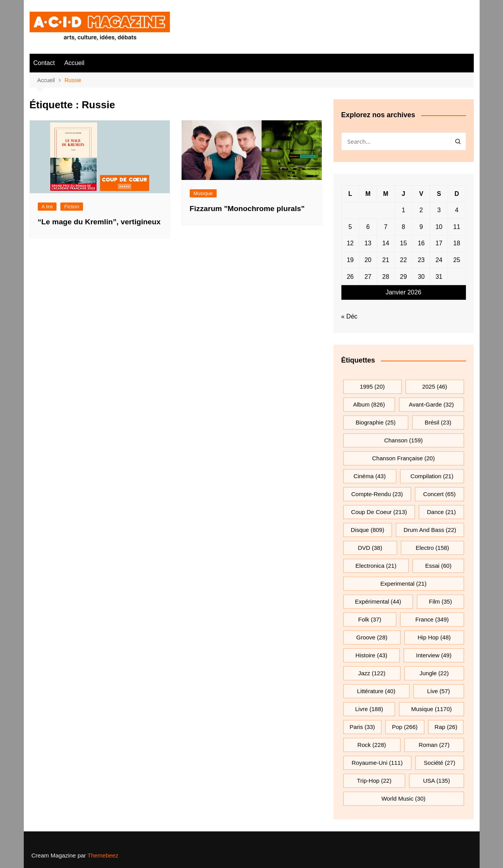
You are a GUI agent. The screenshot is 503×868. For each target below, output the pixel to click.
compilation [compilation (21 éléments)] (432, 476)
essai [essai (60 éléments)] (438, 566)
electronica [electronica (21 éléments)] (376, 566)
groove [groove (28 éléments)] (372, 637)
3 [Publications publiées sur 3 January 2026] (439, 210)
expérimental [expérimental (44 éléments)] (378, 601)
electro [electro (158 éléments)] (432, 548)
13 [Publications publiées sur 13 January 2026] (368, 243)
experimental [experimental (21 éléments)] (403, 584)
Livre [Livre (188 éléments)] (369, 709)
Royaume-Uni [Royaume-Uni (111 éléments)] (377, 763)
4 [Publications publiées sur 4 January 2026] (457, 210)
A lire (47, 207)
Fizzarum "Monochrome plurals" (247, 209)
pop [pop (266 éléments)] (405, 727)
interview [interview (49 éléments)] (434, 655)
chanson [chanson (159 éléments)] (403, 440)
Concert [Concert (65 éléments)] (439, 494)
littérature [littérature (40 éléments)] (376, 691)
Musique (203, 193)
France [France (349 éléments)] (432, 619)
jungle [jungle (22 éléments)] (434, 673)
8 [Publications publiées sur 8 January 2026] (403, 227)
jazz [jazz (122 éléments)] (372, 673)
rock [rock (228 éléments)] (372, 745)
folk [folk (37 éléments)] (370, 619)
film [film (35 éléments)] (440, 601)
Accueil (74, 63)
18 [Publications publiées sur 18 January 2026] (457, 243)
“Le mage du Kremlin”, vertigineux (99, 222)
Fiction (72, 207)
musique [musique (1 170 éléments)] (431, 709)
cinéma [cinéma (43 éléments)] (370, 476)
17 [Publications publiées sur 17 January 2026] (439, 243)
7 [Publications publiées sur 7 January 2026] (386, 227)
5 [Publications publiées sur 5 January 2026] (350, 227)
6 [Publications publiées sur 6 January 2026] (368, 227)
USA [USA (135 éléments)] (437, 781)
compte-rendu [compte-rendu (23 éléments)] (377, 494)
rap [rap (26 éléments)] (446, 727)
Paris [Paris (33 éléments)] (362, 727)
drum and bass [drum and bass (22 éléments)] (430, 530)
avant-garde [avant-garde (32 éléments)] (431, 404)
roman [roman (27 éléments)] (434, 745)
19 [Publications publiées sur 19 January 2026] (350, 260)
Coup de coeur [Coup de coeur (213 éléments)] (379, 512)
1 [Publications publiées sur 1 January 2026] (403, 210)
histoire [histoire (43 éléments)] (371, 655)
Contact (44, 63)
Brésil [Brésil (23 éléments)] (438, 422)
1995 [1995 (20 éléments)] (372, 386)
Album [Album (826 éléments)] (369, 404)
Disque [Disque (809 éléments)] (367, 530)
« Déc (349, 316)
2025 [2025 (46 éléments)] (434, 386)
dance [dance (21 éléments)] (441, 512)
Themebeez (103, 855)
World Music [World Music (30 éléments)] (403, 798)
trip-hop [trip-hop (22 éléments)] (374, 781)
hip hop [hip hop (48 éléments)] (434, 637)
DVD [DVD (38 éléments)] (370, 548)
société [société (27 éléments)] (440, 763)
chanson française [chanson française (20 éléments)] (403, 458)
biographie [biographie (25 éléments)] (376, 422)
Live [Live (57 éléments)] (438, 691)
